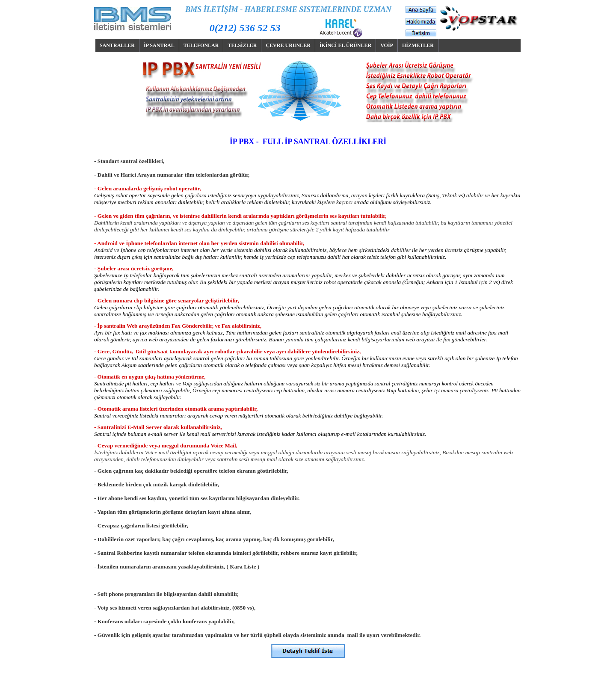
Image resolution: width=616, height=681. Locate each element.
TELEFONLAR (201, 45)
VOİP (387, 45)
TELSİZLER (242, 45)
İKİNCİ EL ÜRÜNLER (345, 45)
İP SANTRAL (159, 45)
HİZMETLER (418, 45)
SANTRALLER (117, 45)
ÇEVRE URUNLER (288, 45)
